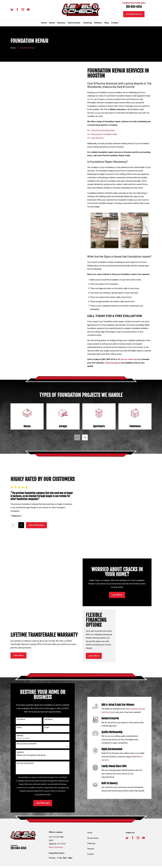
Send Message (42, 790)
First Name (20, 707)
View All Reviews (35, 519)
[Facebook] (17, 9)
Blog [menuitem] (107, 23)
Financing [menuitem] (87, 23)
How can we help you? (24, 750)
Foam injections (98, 138)
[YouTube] (28, 9)
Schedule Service (134, 14)
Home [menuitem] (44, 23)
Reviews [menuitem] (98, 23)
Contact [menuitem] (115, 23)
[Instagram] (23, 9)
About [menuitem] (52, 23)
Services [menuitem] (61, 23)
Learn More (18, 576)
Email (46, 715)
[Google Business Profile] (12, 9)
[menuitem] (14, 861)
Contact (91, 841)
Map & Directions (56, 834)
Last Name (48, 707)
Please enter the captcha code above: (30, 742)
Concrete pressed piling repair (104, 130)
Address (19, 723)
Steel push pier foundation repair (105, 134)
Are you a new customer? (26, 731)
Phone (18, 715)
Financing (91, 831)
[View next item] (85, 437)
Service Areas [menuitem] (74, 23)
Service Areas (93, 825)
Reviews (91, 836)
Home (90, 820)
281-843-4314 (134, 7)
